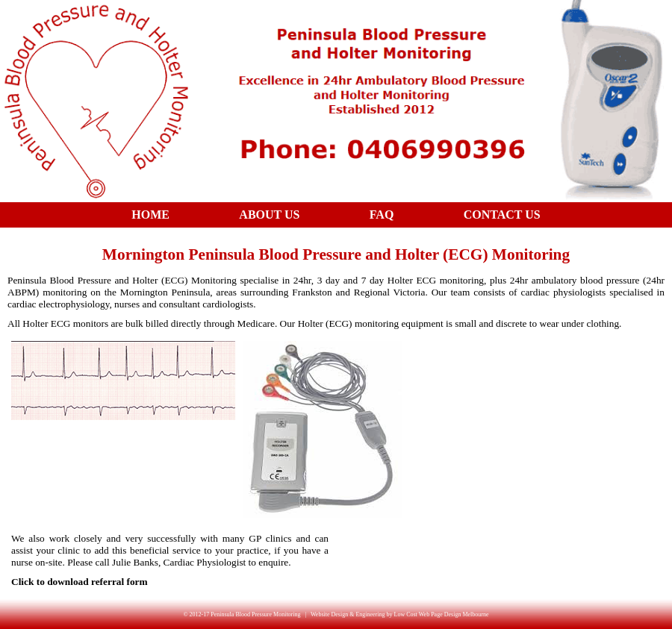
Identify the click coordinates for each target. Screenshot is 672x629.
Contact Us (502, 215)
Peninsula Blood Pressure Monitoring (255, 614)
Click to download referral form (80, 582)
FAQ (382, 215)
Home (150, 215)
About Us (269, 215)
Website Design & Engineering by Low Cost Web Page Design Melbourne (400, 614)
